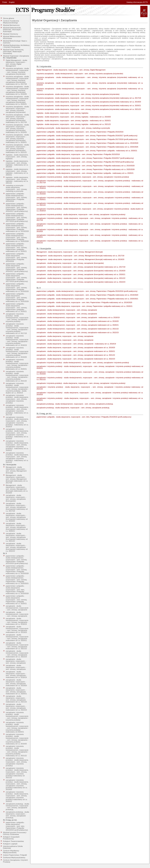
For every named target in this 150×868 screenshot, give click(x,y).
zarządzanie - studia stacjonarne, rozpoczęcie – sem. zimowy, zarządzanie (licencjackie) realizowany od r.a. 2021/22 (17, 537)
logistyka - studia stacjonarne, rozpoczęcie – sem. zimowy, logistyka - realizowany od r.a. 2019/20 (17, 164)
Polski (5, 2)
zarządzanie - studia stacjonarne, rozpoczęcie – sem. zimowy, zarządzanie (16, 661)
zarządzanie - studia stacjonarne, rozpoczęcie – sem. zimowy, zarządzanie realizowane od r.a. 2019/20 (16, 683)
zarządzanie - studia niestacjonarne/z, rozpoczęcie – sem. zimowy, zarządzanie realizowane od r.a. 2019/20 (17, 629)
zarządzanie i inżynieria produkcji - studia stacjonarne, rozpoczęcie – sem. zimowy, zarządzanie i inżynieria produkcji (17, 399)
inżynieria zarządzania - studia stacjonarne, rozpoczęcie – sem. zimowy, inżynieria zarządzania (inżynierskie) (17, 109)
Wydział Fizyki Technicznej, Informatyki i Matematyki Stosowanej (14, 52)
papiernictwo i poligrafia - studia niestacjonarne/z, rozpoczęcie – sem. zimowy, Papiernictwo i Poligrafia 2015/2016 (16, 197)
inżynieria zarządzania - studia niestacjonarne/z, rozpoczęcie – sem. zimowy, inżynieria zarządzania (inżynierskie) (17, 71)
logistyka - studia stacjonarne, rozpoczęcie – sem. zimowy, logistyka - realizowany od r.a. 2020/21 (17, 172)
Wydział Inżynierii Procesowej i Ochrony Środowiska (15, 833)
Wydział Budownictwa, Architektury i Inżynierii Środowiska (16, 46)
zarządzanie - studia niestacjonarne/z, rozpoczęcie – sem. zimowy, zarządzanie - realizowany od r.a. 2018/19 (17, 621)
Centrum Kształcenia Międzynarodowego (11, 22)
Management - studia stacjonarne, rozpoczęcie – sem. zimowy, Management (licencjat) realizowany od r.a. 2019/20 (17, 489)
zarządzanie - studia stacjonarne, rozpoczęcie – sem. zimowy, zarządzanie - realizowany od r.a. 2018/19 (16, 675)
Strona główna (9, 18)
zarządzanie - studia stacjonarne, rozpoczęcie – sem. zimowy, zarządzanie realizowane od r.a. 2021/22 (16, 699)
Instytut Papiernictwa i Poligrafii (15, 855)
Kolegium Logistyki (10, 844)
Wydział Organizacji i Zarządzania (16, 56)
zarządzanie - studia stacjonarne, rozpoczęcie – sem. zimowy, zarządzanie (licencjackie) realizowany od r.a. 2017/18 (17, 507)
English (12, 2)
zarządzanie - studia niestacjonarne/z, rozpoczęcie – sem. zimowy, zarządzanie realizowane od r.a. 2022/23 (17, 654)
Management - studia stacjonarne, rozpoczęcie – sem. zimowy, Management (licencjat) (16, 470)
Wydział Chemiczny (11, 34)
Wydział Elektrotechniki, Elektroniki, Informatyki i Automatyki (12, 30)
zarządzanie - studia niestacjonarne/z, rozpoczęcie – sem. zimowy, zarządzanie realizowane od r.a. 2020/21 (17, 638)
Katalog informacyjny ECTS (137, 2)
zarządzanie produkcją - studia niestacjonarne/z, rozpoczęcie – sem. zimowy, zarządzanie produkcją (17, 807)
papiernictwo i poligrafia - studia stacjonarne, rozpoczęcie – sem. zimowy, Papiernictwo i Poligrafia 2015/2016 (16, 258)
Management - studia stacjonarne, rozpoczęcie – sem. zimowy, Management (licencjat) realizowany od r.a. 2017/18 (17, 479)
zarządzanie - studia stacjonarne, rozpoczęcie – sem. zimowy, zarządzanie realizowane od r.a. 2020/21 (16, 691)
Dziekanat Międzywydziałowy (14, 858)
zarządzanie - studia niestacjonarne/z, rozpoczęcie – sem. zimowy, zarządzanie (17, 608)
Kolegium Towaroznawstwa (13, 841)
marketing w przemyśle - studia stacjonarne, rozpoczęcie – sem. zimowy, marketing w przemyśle (16, 188)
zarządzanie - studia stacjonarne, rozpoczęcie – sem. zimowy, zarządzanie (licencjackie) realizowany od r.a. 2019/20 (17, 517)
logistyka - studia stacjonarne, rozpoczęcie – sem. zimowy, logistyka (17, 157)
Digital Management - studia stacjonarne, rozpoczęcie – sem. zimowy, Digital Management (16, 63)
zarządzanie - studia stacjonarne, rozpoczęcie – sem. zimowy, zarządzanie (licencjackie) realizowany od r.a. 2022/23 (17, 547)
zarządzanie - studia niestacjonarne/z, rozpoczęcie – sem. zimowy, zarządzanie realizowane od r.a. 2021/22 (17, 646)
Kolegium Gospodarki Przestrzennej (11, 838)
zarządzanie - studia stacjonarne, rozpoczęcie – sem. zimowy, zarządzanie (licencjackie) (16, 498)
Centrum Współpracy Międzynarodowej (11, 852)
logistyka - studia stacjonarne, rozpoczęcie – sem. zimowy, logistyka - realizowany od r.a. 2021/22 (17, 180)
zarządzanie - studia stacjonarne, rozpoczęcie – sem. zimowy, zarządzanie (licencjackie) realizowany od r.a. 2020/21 (17, 527)
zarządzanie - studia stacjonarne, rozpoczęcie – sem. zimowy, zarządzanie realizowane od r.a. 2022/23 (16, 707)
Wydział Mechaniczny (11, 25)
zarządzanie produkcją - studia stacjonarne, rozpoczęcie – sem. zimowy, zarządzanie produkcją (17, 815)
